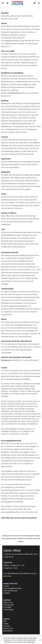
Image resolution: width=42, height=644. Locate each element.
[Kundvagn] (34, 3)
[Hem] (17, 3)
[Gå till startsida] (8, 3)
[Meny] (3, 3)
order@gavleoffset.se (15, 93)
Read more (31, 642)
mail (5, 93)
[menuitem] (3, 3)
